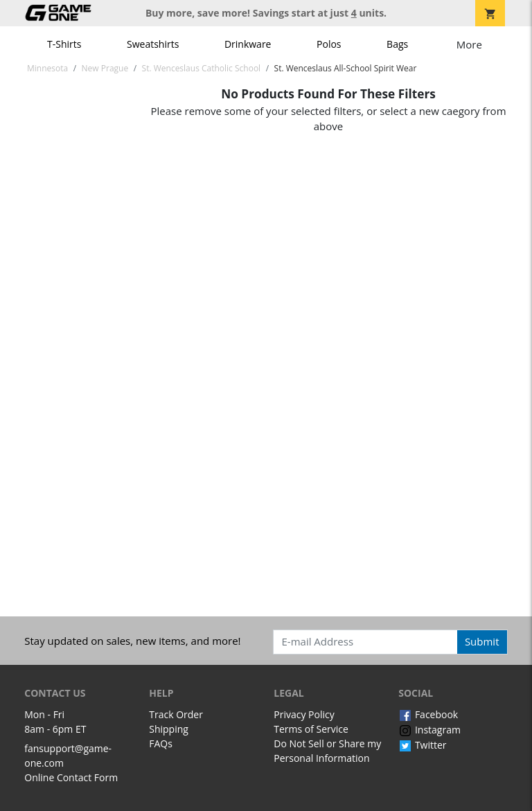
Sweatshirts (153, 44)
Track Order (176, 714)
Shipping (169, 729)
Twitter (422, 745)
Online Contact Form (71, 777)
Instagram (429, 730)
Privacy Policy (304, 714)
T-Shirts (64, 44)
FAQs (161, 743)
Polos (329, 44)
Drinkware (248, 44)
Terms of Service (311, 729)
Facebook (428, 714)
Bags (397, 44)
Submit (482, 641)
